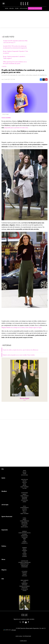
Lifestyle (24, 510)
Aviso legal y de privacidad (23, 621)
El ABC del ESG (25, 574)
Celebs (17, 8)
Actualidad (25, 556)
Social (25, 567)
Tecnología (24, 522)
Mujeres (24, 527)
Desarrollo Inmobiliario (24, 547)
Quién (3, 463)
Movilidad (24, 570)
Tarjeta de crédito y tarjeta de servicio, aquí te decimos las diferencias (21, 350)
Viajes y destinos (24, 481)
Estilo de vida (24, 8)
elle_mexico (24, 607)
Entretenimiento (24, 493)
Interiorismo (24, 552)
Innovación (25, 573)
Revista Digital (25, 398)
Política (4, 531)
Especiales (24, 561)
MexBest (4, 476)
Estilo (25, 491)
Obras (25, 524)
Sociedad (25, 541)
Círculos (25, 467)
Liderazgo (25, 558)
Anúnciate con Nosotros (23, 630)
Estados (24, 538)
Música (25, 497)
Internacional (25, 521)
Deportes (24, 494)
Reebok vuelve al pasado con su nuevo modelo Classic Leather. (19, 355)
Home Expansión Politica (25, 518)
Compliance (23, 626)
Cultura (25, 473)
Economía (24, 519)
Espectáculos (24, 464)
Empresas (24, 516)
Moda (7, 8)
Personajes (24, 482)
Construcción (24, 546)
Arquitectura (24, 550)
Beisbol (24, 504)
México (25, 534)
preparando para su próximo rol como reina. (16, 128)
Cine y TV (24, 495)
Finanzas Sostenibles (25, 571)
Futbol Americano (24, 506)
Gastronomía (24, 478)
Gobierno (24, 533)
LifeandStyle (25, 528)
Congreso (25, 535)
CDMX (24, 537)
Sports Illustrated (7, 501)
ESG (24, 525)
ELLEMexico (20, 607)
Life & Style (5, 490)
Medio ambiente (24, 565)
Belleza (12, 8)
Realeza (24, 466)
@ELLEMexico (9, 430)
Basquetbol (25, 507)
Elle (3, 454)
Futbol (25, 503)
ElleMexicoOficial (30, 607)
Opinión (25, 540)
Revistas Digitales (35, 8)
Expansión (5, 515)
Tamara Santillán (7, 428)
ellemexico (27, 607)
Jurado (24, 487)
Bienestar (24, 484)
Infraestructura (24, 549)
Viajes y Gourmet (24, 472)
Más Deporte (25, 509)
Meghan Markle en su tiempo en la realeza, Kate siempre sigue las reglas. (22, 328)
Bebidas (24, 479)
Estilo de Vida (24, 485)
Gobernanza (24, 568)
